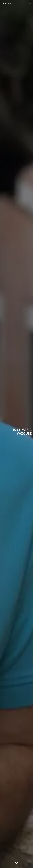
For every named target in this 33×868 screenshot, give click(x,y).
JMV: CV (6, 3)
